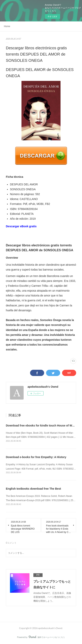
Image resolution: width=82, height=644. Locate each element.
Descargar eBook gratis (21, 226)
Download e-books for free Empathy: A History (36, 457)
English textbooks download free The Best (33, 489)
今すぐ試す (53, 16)
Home (7, 26)
